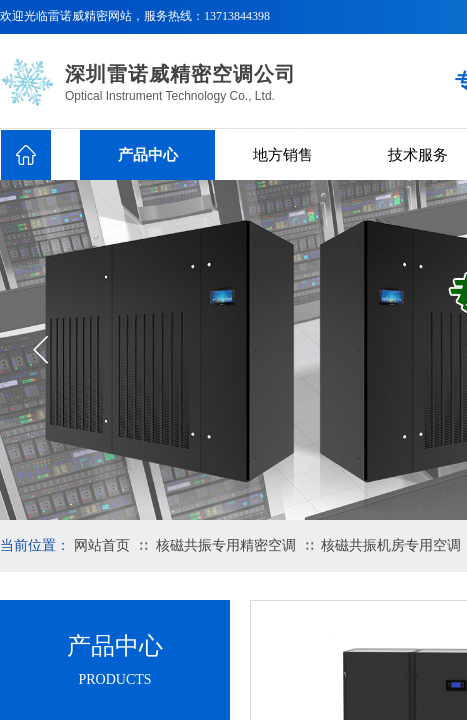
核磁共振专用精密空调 (226, 545)
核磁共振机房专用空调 (391, 545)
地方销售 (283, 155)
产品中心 (148, 155)
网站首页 (102, 545)
